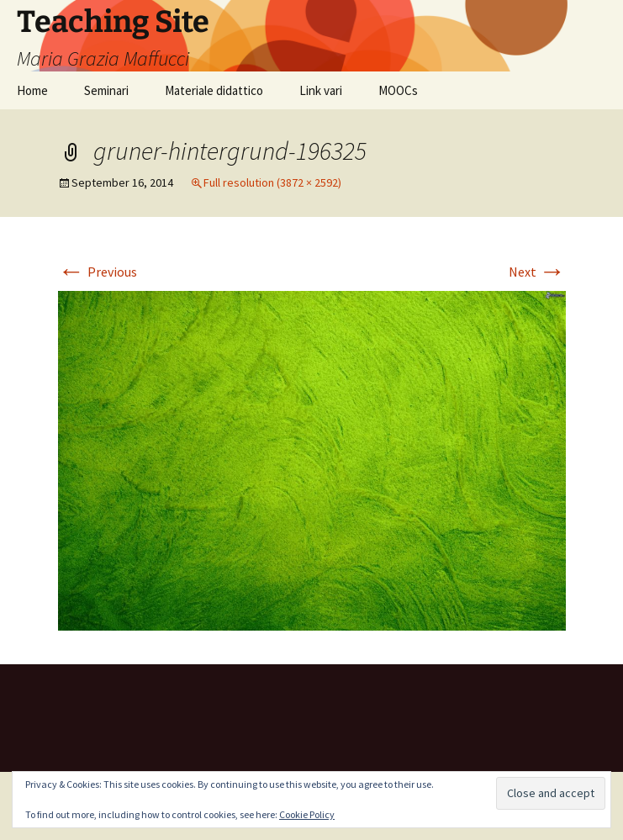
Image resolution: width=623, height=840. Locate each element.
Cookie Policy (307, 814)
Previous (98, 272)
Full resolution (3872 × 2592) (272, 182)
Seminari (106, 90)
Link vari (321, 90)
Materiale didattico (214, 90)
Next (537, 272)
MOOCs (398, 90)
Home (32, 90)
